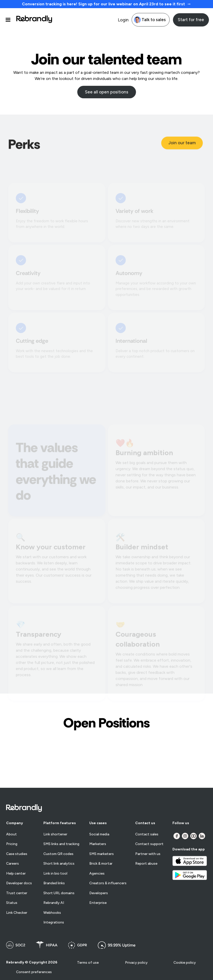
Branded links (54, 883)
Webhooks (52, 913)
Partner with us (148, 854)
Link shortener (55, 834)
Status (12, 903)
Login (123, 20)
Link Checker (17, 913)
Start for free (191, 20)
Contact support (149, 844)
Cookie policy (185, 963)
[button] (10, 20)
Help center (16, 874)
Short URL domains (59, 893)
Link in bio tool (55, 874)
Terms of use (88, 963)
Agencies (97, 874)
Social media (99, 834)
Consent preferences (34, 972)
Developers (99, 893)
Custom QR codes (58, 854)
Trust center (17, 893)
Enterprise (98, 903)
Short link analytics (59, 864)
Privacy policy (136, 963)
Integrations (54, 922)
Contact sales (147, 834)
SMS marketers (102, 854)
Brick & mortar (101, 864)
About (11, 834)
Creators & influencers (108, 883)
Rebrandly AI (54, 903)
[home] (34, 20)
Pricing (12, 844)
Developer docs (19, 883)
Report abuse (146, 864)
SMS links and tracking (61, 844)
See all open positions (107, 92)
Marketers (98, 844)
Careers (12, 864)
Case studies (17, 854)
